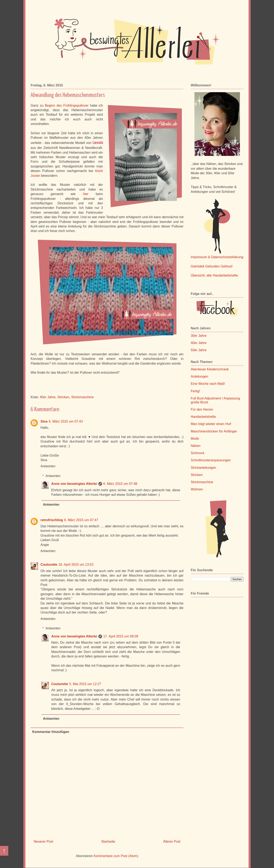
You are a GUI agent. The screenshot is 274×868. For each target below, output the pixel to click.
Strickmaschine (82, 397)
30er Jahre (199, 336)
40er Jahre (48, 397)
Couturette (49, 565)
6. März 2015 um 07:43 (66, 421)
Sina (44, 421)
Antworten (48, 466)
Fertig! (195, 391)
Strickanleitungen (203, 468)
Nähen (196, 446)
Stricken (63, 397)
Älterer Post (172, 842)
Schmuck (198, 453)
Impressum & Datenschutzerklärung (217, 257)
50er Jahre (199, 350)
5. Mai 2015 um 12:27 (85, 684)
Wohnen (197, 489)
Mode (195, 439)
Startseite (108, 842)
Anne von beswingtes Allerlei (74, 484)
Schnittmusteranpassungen (211, 460)
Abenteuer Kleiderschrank (210, 369)
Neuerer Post (43, 842)
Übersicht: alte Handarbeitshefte (214, 275)
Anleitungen (200, 376)
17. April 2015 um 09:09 (121, 636)
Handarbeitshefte (203, 417)
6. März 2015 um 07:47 (81, 520)
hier (86, 194)
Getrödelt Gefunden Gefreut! (212, 266)
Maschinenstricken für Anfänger (214, 431)
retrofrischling (52, 520)
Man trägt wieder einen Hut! (211, 424)
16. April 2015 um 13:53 (76, 565)
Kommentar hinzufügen (51, 732)
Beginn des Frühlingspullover (67, 105)
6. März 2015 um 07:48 (120, 484)
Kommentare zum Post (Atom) (116, 856)
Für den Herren (202, 409)
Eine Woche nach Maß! (208, 384)
